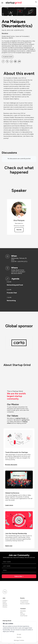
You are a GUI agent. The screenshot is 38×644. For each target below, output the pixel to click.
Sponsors (5, 605)
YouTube (23, 614)
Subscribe (18, 576)
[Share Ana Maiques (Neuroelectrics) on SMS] (19, 61)
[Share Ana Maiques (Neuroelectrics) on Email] (15, 61)
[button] (36, 2)
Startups (5, 604)
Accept (19, 634)
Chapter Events (24, 602)
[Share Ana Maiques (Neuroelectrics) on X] (7, 61)
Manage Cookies (19, 640)
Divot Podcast (24, 616)
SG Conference (24, 600)
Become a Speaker (25, 604)
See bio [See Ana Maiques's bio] (19, 230)
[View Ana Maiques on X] (19, 217)
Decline (19, 637)
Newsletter (23, 611)
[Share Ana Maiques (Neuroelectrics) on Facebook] (3, 61)
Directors (5, 607)
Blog (21, 613)
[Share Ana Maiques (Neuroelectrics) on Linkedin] (11, 61)
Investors (5, 600)
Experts (4, 602)
